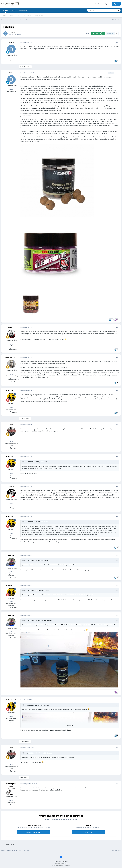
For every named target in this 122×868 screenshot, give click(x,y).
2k (11, 441)
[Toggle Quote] (23, 462)
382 (11, 800)
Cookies (65, 861)
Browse (5, 11)
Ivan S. (11, 327)
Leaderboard (39, 15)
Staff (19, 15)
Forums (4, 15)
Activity (13, 10)
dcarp (13, 32)
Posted (26, 42)
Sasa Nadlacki (11, 357)
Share (86, 33)
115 (11, 344)
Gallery (12, 15)
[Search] (97, 10)
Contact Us (57, 861)
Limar (11, 425)
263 (11, 572)
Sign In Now (88, 832)
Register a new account (34, 832)
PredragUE (11, 784)
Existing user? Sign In (103, 4)
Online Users (28, 15)
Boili (19, 34)
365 (11, 503)
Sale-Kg (11, 555)
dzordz (11, 486)
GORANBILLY (11, 391)
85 (11, 374)
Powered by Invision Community (61, 865)
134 (11, 59)
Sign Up (116, 4)
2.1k (11, 407)
